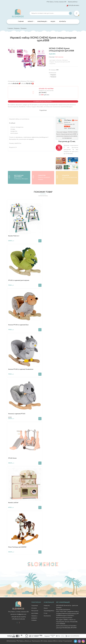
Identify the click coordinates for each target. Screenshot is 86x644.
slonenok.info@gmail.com (18, 614)
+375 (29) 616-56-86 (73, 6)
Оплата (34, 608)
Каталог (30, 22)
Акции (53, 22)
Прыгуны (24, 28)
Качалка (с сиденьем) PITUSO (17, 414)
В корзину (40, 241)
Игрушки (17, 28)
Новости (47, 606)
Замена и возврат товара (34, 618)
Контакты (62, 22)
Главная (21, 22)
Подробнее (43, 110)
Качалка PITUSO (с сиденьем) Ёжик (18, 325)
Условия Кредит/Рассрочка (43, 101)
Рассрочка (35, 611)
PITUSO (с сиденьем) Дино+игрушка (19, 280)
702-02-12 (26, 84)
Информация (42, 22)
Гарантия (35, 606)
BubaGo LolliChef (13, 503)
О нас (46, 613)
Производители (49, 611)
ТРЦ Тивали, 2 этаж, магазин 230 (56, 2)
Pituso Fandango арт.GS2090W (17, 547)
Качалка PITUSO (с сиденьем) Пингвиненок (21, 369)
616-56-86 (13, 84)
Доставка (35, 613)
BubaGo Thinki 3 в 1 (14, 236)
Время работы (73, 2)
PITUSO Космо (12, 458)
